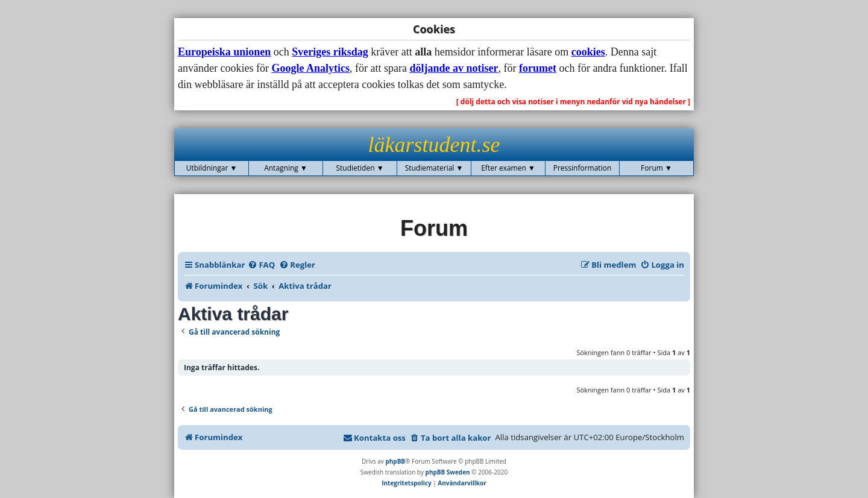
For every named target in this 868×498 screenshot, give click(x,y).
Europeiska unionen (224, 52)
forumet (538, 68)
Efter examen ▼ (508, 168)
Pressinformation (583, 168)
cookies (588, 52)
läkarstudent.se (434, 145)
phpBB (395, 461)
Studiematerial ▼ (434, 168)
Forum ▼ (656, 168)
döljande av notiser (454, 68)
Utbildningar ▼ (212, 168)
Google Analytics (310, 68)
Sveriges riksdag (330, 52)
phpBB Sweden (448, 472)
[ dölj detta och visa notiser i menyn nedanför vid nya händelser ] (573, 102)
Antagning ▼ (286, 168)
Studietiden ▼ (360, 168)
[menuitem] (261, 265)
